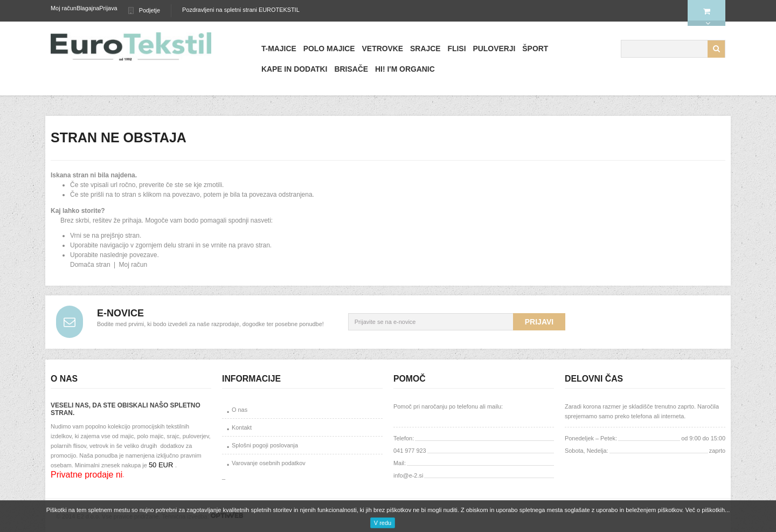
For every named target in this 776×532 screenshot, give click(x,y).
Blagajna (88, 8)
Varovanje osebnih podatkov (269, 463)
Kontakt (242, 427)
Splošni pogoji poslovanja (265, 445)
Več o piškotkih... (708, 510)
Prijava (108, 8)
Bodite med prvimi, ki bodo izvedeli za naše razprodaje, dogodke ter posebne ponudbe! (210, 324)
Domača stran (90, 265)
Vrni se (80, 236)
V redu (383, 523)
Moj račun (64, 8)
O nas (240, 410)
